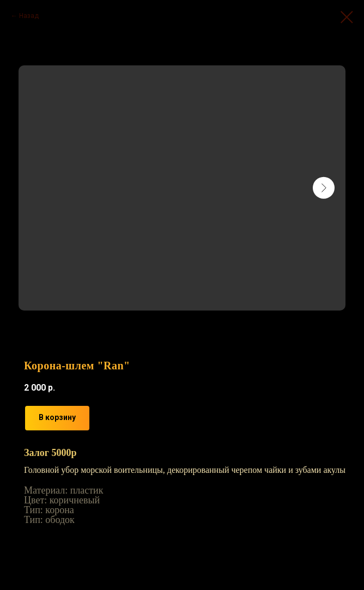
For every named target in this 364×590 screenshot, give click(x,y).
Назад (29, 16)
